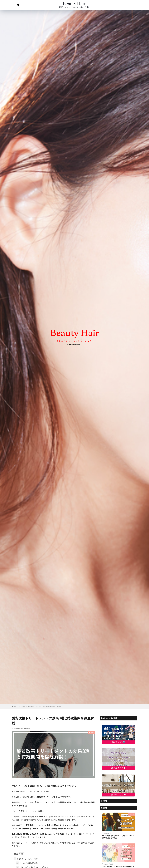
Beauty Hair (74, 4)
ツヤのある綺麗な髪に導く (27, 863)
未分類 (23, 707)
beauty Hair (75, 332)
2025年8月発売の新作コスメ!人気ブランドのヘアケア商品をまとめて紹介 (118, 837)
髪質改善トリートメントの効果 (26, 859)
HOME (16, 707)
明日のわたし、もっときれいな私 (74, 7)
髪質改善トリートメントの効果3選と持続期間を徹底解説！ (46, 707)
